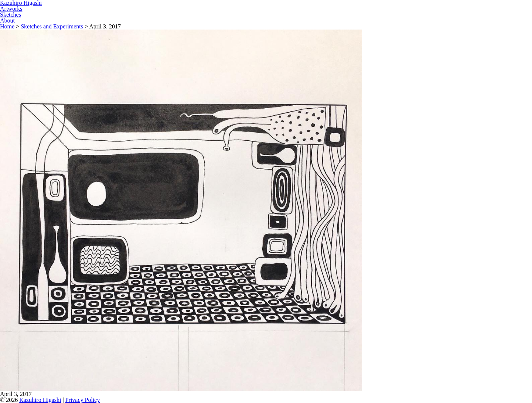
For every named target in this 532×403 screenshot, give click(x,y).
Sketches (11, 15)
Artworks (11, 9)
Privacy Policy (83, 400)
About (7, 21)
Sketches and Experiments (52, 26)
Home (7, 26)
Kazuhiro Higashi (40, 400)
